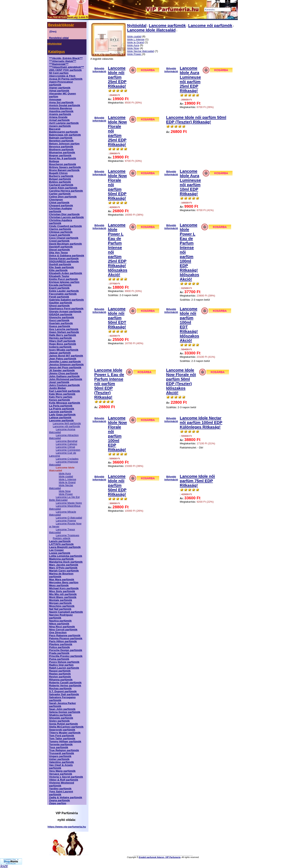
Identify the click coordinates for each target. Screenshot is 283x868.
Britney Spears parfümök (65, 167)
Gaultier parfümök (61, 303)
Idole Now (65, 491)
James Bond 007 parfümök (66, 356)
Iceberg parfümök (60, 347)
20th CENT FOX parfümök (65, 70)
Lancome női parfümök (66, 426)
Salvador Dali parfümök (64, 694)
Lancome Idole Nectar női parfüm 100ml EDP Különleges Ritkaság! (201, 423)
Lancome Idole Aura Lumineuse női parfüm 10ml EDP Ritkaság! (190, 182)
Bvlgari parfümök (60, 179)
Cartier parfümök (60, 194)
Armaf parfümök (59, 120)
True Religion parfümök (64, 750)
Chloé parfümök (59, 203)
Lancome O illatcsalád (69, 518)
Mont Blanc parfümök (63, 597)
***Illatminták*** (59, 64)
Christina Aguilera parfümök (61, 222)
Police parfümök (60, 647)
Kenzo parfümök (60, 400)
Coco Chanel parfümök (64, 238)
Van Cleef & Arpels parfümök (61, 766)
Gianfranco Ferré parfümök (66, 309)
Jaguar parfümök (60, 353)
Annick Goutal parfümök (65, 105)
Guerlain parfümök (61, 323)
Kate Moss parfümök (62, 394)
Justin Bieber (58, 388)
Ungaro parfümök (60, 756)
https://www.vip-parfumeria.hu (67, 827)
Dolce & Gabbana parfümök (67, 256)
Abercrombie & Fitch (62, 76)
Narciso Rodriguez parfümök (61, 616)
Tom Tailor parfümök (62, 739)
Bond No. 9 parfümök (63, 158)
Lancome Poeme (66, 521)
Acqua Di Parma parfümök (66, 79)
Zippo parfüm (58, 803)
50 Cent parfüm (59, 73)
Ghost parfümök (59, 306)
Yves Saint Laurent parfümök (61, 793)
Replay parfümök (60, 674)
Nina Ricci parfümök (62, 627)
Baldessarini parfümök (64, 132)
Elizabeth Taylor (59, 276)
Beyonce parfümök (61, 147)
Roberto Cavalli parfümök (65, 683)
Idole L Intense (68, 479)
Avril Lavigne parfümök (64, 123)
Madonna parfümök (61, 559)
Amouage (55, 99)
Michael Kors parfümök (64, 588)
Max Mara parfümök (62, 579)
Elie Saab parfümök (62, 267)
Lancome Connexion (68, 450)
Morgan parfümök (60, 603)
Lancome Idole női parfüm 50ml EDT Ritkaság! (117, 318)
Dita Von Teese (58, 253)
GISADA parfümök (61, 314)
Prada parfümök (59, 653)
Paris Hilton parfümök (63, 641)
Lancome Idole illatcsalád (151, 30)
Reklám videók (62, 538)
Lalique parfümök (60, 418)
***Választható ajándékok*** (67, 67)
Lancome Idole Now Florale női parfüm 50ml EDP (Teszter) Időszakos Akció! (181, 381)
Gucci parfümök (59, 320)
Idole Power (66, 494)
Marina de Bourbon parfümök (61, 575)
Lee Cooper (57, 550)
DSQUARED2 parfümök (64, 261)
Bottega (54, 161)
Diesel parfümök (60, 250)
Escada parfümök (60, 285)
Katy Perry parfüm (61, 397)
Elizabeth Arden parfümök (66, 273)
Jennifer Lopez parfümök (65, 362)
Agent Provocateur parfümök (61, 83)
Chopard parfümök (61, 205)
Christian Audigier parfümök (61, 210)
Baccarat (55, 129)
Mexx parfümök (59, 585)
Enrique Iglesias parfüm (64, 282)
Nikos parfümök (59, 624)
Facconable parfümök (63, 294)
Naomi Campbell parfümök (66, 612)
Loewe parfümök (60, 553)
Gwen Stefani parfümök (64, 332)
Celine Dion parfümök (63, 197)
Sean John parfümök (62, 709)
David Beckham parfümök (66, 244)
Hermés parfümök (61, 338)
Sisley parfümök (59, 721)
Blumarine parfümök (62, 152)
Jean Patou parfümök (63, 359)
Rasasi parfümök (60, 671)
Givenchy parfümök (62, 317)
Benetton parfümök (61, 141)
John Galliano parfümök (64, 376)
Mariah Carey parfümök (64, 571)
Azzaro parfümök (60, 126)
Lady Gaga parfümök (62, 415)
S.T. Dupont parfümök (63, 691)
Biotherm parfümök (61, 150)
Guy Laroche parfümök (64, 329)
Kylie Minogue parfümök (65, 403)
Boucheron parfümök (63, 164)
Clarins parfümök (60, 229)
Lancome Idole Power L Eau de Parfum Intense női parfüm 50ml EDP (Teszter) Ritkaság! (109, 384)
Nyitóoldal (137, 26)
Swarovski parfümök (62, 730)
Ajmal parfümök (59, 91)
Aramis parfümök (60, 114)
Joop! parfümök (59, 382)
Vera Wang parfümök (62, 771)
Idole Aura (65, 473)
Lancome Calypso (67, 444)
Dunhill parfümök (60, 264)
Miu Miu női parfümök (63, 594)
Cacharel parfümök (61, 185)
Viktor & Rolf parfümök (64, 780)
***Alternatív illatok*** (63, 61)
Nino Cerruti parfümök (63, 630)
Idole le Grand (67, 482)
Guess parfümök (60, 326)
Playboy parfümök (61, 644)
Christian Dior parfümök (64, 214)
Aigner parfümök (60, 88)
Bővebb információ (99, 69)
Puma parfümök (59, 659)
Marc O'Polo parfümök (63, 568)
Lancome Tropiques (68, 535)
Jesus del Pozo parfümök (65, 367)
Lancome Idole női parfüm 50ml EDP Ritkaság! (117, 485)
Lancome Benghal (67, 441)
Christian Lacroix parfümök (67, 217)
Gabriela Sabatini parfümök (67, 300)
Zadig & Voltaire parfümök (66, 797)
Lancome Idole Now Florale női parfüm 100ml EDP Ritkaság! (117, 434)
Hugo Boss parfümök (63, 344)
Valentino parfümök (62, 762)
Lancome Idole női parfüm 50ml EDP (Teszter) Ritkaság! (196, 120)
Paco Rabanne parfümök (65, 635)
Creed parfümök (59, 241)
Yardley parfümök (60, 789)
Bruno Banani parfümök (64, 170)
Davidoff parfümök (61, 247)
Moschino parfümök (62, 606)
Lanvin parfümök (60, 541)
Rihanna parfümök (61, 680)
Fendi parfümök (59, 297)
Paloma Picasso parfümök (66, 638)
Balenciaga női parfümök (65, 135)
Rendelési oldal (59, 38)
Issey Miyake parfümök (64, 350)
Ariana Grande (58, 117)
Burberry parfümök (61, 176)
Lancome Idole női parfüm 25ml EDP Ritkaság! (117, 77)
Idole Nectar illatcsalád (141, 51)
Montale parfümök (61, 600)
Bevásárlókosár (61, 25)
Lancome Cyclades (67, 459)
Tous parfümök (59, 747)
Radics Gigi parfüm (61, 665)
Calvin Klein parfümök (63, 188)
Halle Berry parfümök (63, 335)
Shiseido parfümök (61, 718)
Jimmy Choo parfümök (64, 373)
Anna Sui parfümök (61, 102)
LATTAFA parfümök (61, 544)
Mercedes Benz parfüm (64, 582)
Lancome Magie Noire (69, 503)
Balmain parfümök (61, 138)
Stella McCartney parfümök (66, 727)
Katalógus (57, 52)
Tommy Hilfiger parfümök (65, 741)
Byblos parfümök (60, 182)
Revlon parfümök (60, 677)
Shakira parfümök (60, 715)
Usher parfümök (59, 759)
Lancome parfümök (61, 420)
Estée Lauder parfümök (64, 291)
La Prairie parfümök (62, 409)
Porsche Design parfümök (66, 650)
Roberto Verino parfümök (65, 686)
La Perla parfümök (61, 406)
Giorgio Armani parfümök (65, 311)
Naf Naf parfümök (60, 609)
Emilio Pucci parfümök (64, 279)
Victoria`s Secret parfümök (66, 777)
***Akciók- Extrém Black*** (66, 58)
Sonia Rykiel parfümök (64, 724)
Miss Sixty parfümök (62, 591)
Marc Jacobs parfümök (64, 565)
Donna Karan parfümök (64, 258)
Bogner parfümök (60, 155)
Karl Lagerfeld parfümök (65, 391)
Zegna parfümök (60, 800)
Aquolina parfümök (61, 111)
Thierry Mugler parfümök (65, 733)
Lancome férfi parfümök (67, 423)
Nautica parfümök (60, 621)
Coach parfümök (60, 235)
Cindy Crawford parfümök (66, 226)
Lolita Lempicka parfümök (66, 556)
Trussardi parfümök (62, 753)
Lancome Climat (65, 447)
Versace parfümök (61, 774)
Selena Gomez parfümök (65, 712)
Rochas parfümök (60, 688)
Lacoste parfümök (61, 412)
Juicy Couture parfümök (64, 385)
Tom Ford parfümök (62, 736)
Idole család (66, 476)
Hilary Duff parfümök (62, 341)
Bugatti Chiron (58, 173)
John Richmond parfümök (66, 379)
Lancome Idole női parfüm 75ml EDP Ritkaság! (197, 481)
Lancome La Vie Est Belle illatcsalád (64, 498)
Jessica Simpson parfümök (66, 364)
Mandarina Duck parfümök (66, 562)
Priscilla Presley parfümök (66, 656)
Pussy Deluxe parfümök (64, 662)
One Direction (58, 632)
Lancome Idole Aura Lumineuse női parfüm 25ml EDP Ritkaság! (190, 79)
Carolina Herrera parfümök (66, 191)
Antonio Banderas (61, 108)
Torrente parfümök (61, 744)
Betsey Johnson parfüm (64, 144)
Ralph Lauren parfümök (64, 668)
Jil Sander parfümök (62, 370)
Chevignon (56, 200)
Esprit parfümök (59, 288)
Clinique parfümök (61, 232)
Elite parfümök (58, 270)
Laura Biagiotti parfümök (65, 547)
